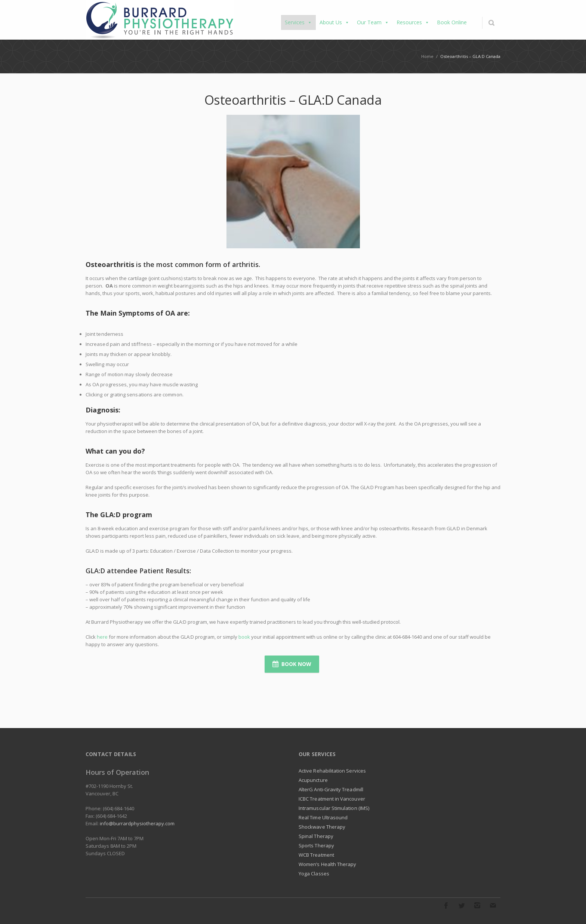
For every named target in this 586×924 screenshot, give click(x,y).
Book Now (292, 664)
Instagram (477, 905)
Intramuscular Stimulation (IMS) (334, 808)
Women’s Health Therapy (327, 864)
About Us (334, 22)
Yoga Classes (314, 874)
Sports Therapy (316, 845)
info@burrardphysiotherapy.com (137, 823)
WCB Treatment (316, 855)
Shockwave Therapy (322, 827)
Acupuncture (313, 780)
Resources (413, 22)
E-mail (493, 905)
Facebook (446, 905)
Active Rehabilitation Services (332, 771)
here (102, 637)
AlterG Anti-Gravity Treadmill (331, 789)
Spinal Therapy (316, 836)
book (244, 637)
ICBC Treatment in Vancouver (332, 799)
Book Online (452, 22)
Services (298, 22)
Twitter (462, 905)
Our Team (373, 22)
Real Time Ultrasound (323, 817)
